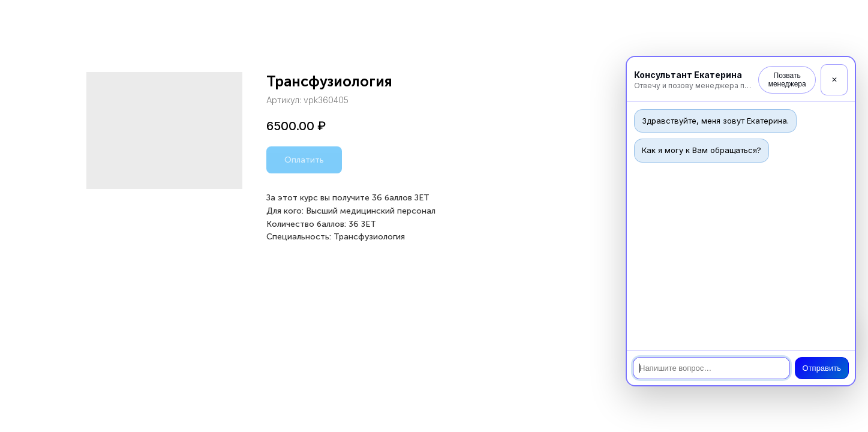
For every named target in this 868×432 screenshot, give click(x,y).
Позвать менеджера (787, 80)
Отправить (822, 368)
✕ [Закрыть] (834, 80)
